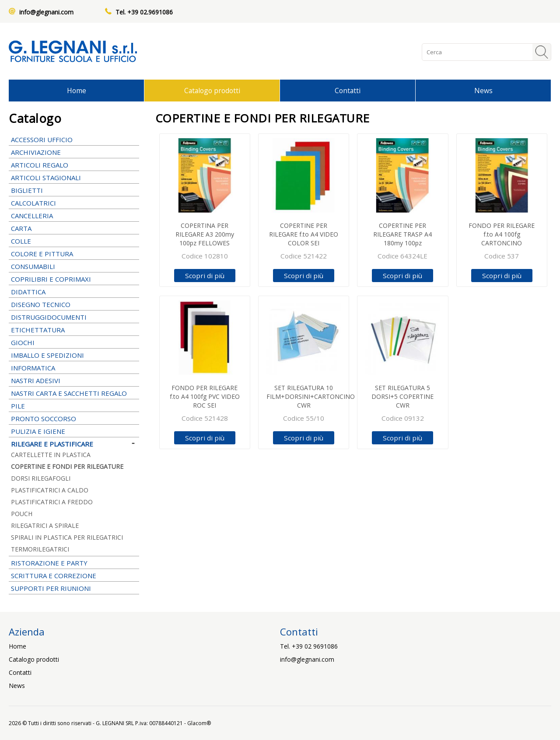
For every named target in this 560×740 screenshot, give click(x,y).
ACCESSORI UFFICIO (74, 140)
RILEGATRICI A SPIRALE (45, 525)
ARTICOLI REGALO (74, 165)
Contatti (348, 91)
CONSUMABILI (74, 266)
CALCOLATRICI (74, 203)
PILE (74, 406)
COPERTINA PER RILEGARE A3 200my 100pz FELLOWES (205, 234)
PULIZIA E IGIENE (74, 431)
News (483, 91)
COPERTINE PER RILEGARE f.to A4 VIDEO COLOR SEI (304, 234)
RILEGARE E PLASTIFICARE (74, 444)
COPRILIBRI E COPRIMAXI (74, 279)
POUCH (22, 514)
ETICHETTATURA (74, 330)
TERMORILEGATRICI (40, 549)
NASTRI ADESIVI (74, 380)
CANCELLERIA (74, 216)
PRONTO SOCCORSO (44, 419)
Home (77, 91)
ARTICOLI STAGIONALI (74, 178)
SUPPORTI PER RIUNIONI (74, 588)
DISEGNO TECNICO (74, 304)
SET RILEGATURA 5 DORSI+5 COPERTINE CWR (402, 396)
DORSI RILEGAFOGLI (41, 478)
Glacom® (199, 723)
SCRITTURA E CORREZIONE (74, 576)
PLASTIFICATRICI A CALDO (50, 490)
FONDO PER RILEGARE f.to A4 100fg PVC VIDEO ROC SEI (205, 396)
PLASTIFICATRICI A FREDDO (52, 502)
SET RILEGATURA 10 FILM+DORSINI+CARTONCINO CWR (311, 396)
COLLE (74, 241)
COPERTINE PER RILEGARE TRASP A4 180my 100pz (402, 234)
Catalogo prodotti (212, 91)
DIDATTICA (74, 292)
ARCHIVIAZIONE (74, 152)
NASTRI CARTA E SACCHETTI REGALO (74, 393)
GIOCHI (74, 342)
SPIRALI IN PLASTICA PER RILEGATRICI (67, 537)
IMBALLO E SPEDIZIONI (74, 355)
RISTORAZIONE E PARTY (74, 563)
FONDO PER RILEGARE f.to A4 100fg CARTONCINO (502, 234)
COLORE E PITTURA (74, 254)
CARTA (74, 228)
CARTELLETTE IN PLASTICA (51, 455)
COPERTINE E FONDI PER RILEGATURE (67, 466)
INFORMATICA (74, 368)
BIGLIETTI (74, 190)
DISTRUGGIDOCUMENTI (49, 317)
